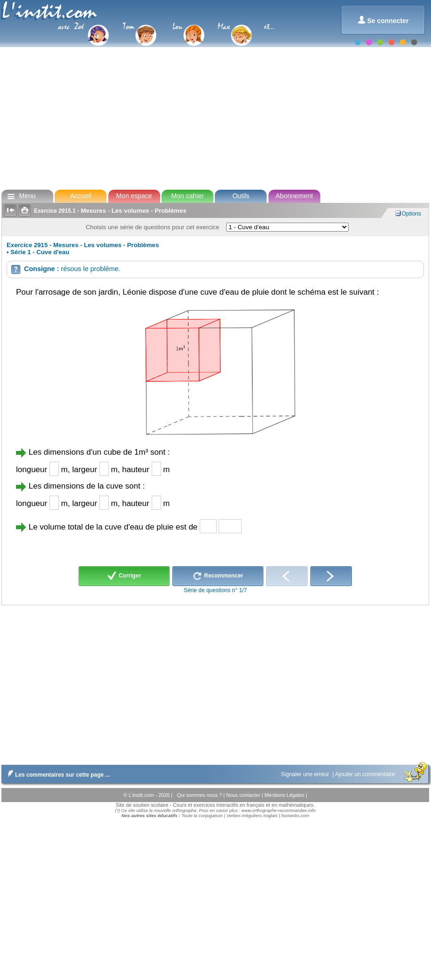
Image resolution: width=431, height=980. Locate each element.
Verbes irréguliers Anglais (252, 815)
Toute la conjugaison (202, 815)
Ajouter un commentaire (366, 774)
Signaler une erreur (306, 774)
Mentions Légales (285, 795)
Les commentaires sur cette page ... (57, 775)
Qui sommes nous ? (200, 795)
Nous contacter (244, 795)
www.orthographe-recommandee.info (278, 810)
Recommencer (218, 576)
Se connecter (383, 20)
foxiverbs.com (295, 815)
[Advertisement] (215, 113)
